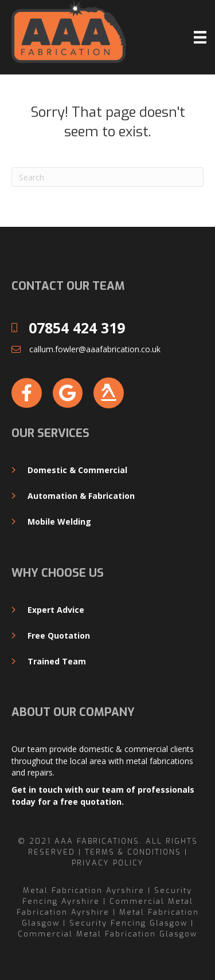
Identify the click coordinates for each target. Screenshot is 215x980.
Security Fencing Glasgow (128, 923)
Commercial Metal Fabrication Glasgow (107, 934)
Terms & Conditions (133, 852)
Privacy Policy (108, 863)
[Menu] (200, 37)
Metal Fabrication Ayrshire (84, 890)
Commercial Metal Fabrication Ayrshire (105, 907)
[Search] (107, 177)
